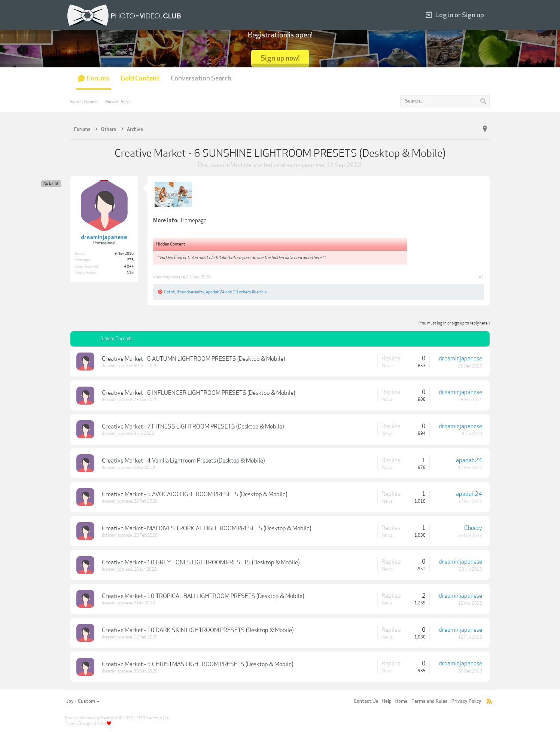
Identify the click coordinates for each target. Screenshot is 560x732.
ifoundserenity (191, 292)
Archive (242, 165)
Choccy (473, 528)
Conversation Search (201, 78)
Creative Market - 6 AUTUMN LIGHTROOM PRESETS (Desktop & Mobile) (193, 359)
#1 (481, 277)
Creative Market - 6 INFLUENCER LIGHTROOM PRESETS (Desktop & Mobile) (198, 393)
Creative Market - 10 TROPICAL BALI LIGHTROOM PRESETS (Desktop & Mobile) (203, 596)
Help (387, 701)
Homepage (194, 220)
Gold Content (140, 78)
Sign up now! (280, 58)
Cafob (170, 292)
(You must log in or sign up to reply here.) (454, 323)
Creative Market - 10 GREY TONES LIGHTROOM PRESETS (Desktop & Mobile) (201, 562)
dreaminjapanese (302, 165)
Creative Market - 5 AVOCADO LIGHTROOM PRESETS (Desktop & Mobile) (194, 494)
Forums (98, 78)
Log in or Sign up (455, 15)
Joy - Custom (83, 701)
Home (401, 701)
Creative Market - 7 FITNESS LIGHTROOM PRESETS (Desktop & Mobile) (193, 427)
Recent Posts (118, 102)
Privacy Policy (466, 701)
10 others (242, 292)
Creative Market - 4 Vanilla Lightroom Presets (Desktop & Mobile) (183, 461)
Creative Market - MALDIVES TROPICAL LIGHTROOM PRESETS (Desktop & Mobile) (206, 528)
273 (130, 260)
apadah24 (215, 292)
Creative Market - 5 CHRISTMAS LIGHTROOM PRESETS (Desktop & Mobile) (197, 664)
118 (130, 273)
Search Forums (84, 102)
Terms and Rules (430, 701)
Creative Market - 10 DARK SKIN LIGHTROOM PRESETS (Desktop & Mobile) (198, 630)
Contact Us (366, 701)
